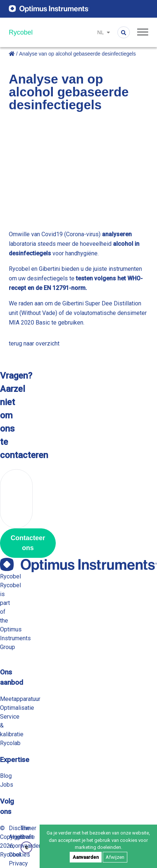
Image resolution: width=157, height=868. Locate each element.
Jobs (7, 785)
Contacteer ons (28, 543)
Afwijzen (115, 857)
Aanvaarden (86, 857)
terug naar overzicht (34, 343)
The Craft (27, 839)
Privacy (18, 863)
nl (104, 32)
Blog (6, 776)
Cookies (19, 855)
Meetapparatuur (20, 699)
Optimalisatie (17, 708)
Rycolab (10, 743)
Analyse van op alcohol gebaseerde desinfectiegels (77, 54)
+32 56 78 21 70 (16, 499)
